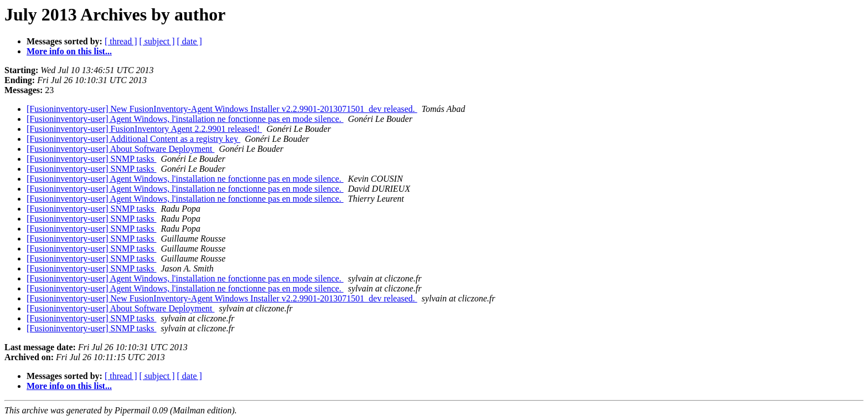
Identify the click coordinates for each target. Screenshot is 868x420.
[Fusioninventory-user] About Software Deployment (121, 149)
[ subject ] (157, 41)
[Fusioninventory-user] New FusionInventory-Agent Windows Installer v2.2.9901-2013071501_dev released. (222, 109)
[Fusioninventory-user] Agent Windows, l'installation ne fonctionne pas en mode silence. (185, 119)
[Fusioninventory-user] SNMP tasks (92, 159)
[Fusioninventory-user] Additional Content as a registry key (133, 139)
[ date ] (190, 41)
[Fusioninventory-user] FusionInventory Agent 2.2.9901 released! (144, 129)
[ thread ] (121, 41)
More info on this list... (69, 51)
